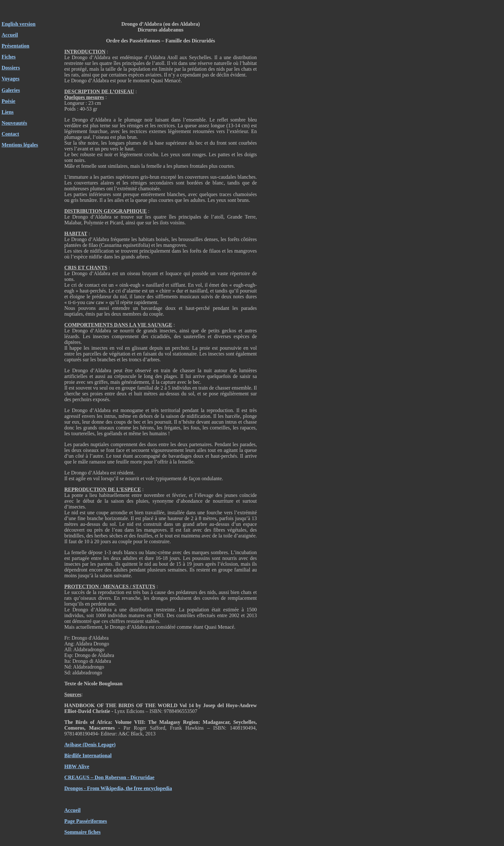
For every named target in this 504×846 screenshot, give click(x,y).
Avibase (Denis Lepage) (90, 745)
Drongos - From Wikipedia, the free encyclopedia (118, 788)
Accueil (10, 35)
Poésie (9, 101)
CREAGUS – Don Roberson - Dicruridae (109, 777)
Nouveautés (14, 123)
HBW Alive (77, 766)
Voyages (10, 79)
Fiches (9, 57)
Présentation (15, 46)
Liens (8, 112)
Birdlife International (88, 756)
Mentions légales (20, 145)
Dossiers (11, 68)
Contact (10, 134)
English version (18, 24)
